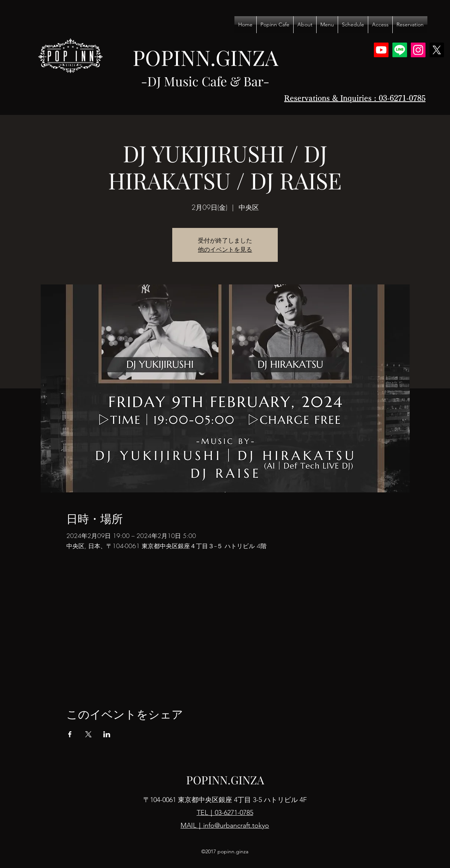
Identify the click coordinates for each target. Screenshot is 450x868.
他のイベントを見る (225, 249)
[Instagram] (418, 50)
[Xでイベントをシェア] (88, 734)
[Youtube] (381, 50)
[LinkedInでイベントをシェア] (107, 734)
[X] (437, 50)
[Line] (400, 50)
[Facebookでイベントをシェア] (70, 734)
